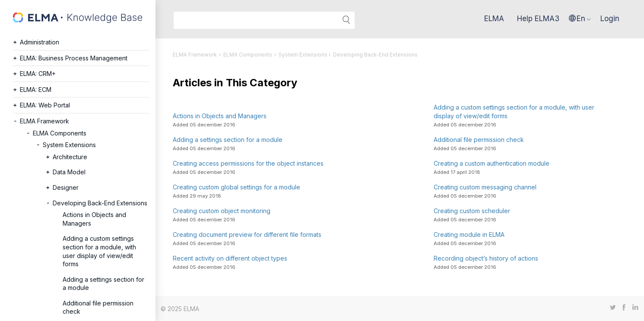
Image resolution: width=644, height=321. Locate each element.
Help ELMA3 (538, 19)
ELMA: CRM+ (38, 74)
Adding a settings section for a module (103, 284)
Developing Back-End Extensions (100, 203)
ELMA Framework (44, 121)
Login (610, 19)
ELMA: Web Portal (45, 105)
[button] (580, 19)
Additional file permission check (98, 307)
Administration (40, 42)
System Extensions (69, 145)
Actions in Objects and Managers (94, 219)
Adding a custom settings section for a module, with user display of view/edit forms (99, 251)
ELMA (494, 19)
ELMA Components (60, 133)
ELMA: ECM (36, 90)
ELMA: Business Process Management (74, 58)
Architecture (70, 157)
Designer (66, 187)
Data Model (69, 172)
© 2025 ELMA (180, 309)
